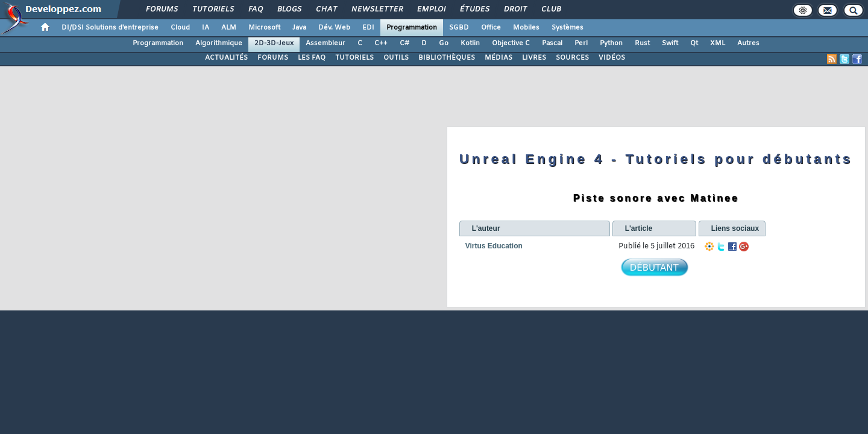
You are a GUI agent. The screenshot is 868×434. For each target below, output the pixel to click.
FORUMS (273, 58)
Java (299, 28)
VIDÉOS (612, 58)
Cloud (180, 28)
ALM (229, 28)
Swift (670, 43)
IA (206, 28)
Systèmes (568, 28)
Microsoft (264, 28)
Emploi (431, 10)
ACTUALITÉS (226, 58)
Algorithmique (219, 43)
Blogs (289, 10)
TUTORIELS (354, 58)
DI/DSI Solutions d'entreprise (110, 28)
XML (718, 43)
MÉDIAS (498, 58)
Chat (326, 10)
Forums (161, 10)
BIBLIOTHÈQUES (447, 58)
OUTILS (396, 58)
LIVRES (534, 58)
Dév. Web (334, 28)
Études (474, 10)
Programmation (412, 28)
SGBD (459, 28)
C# (404, 43)
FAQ (255, 10)
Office (491, 28)
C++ (381, 43)
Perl (581, 43)
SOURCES (572, 58)
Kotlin (470, 43)
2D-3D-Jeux (274, 43)
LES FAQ (312, 58)
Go (444, 43)
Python (611, 43)
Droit (515, 10)
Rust (642, 43)
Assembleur (325, 43)
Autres (748, 43)
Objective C (511, 43)
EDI (368, 28)
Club (550, 10)
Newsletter (376, 10)
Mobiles (526, 28)
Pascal (552, 43)
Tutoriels (212, 10)
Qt (694, 43)
